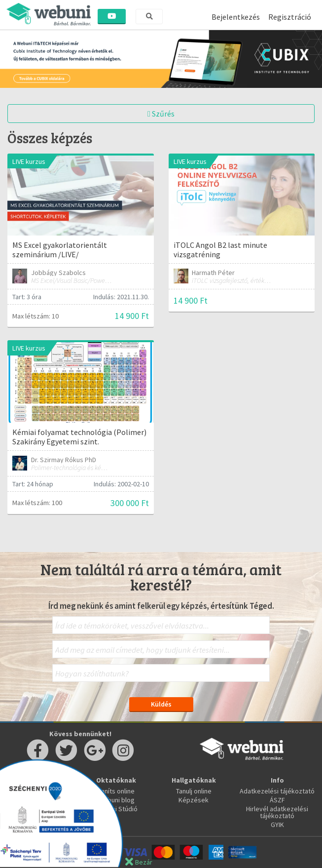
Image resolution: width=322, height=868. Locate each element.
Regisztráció (290, 17)
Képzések (194, 800)
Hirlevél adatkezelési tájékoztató (277, 812)
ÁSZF (277, 800)
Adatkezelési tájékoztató (277, 791)
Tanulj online (194, 791)
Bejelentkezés (236, 17)
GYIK (277, 825)
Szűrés (161, 114)
